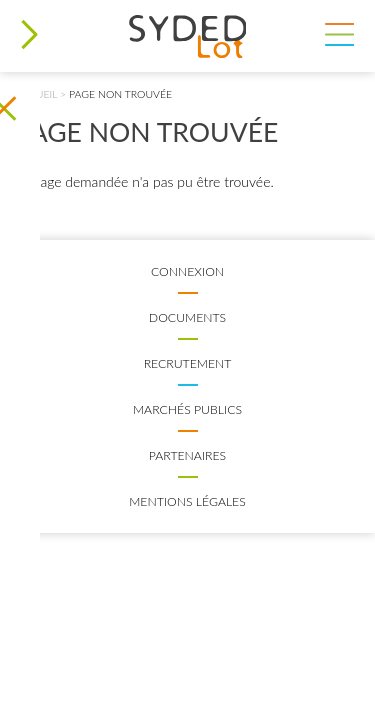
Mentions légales (187, 501)
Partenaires (187, 455)
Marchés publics (187, 409)
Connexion (187, 271)
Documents (187, 317)
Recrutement (188, 363)
